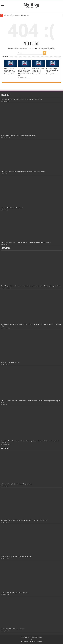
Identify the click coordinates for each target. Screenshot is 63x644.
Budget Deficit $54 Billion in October (13, 629)
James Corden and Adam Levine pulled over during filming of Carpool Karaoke (26, 242)
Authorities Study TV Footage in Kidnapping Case (16, 15)
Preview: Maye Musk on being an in (12, 208)
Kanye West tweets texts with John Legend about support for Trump (23, 172)
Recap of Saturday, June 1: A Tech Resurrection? (38, 70)
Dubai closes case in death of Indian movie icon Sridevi (18, 135)
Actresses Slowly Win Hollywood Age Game (52, 70)
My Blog (31, 4)
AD (29, 637)
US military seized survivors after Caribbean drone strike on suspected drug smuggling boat (31, 286)
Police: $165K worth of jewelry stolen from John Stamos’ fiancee (21, 99)
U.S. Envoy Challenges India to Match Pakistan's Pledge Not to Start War (24, 72)
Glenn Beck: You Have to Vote (10, 362)
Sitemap (40, 637)
